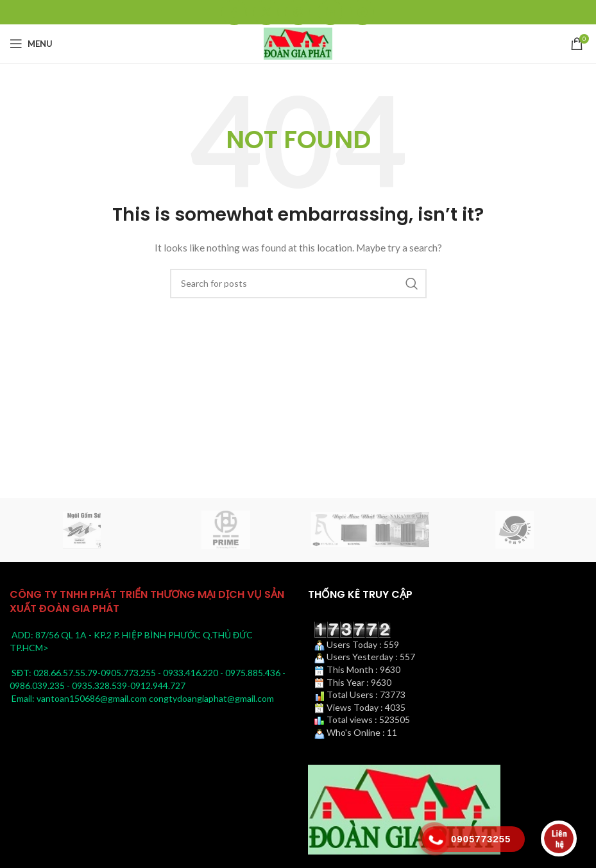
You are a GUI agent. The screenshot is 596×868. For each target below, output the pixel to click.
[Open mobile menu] (31, 44)
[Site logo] (298, 43)
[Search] (298, 284)
